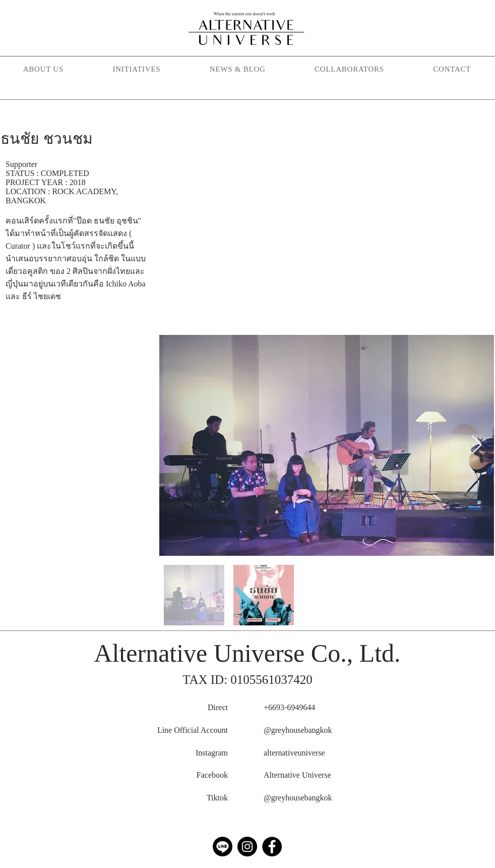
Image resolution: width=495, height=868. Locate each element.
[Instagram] (247, 847)
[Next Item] (477, 446)
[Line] (223, 847)
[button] (137, 70)
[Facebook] (272, 847)
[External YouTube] (327, 223)
